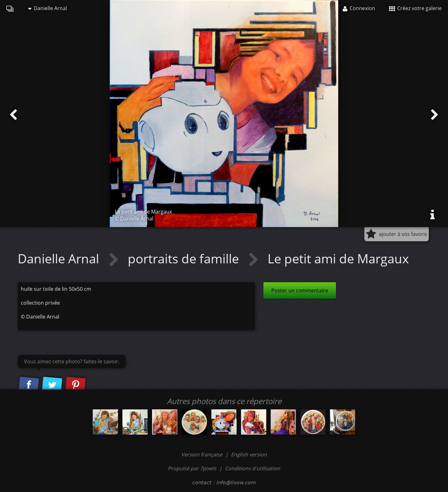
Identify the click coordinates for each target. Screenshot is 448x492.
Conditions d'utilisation (253, 468)
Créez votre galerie (415, 8)
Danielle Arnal (47, 8)
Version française (202, 454)
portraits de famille (185, 258)
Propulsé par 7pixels (192, 468)
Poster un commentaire (300, 290)
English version (249, 454)
